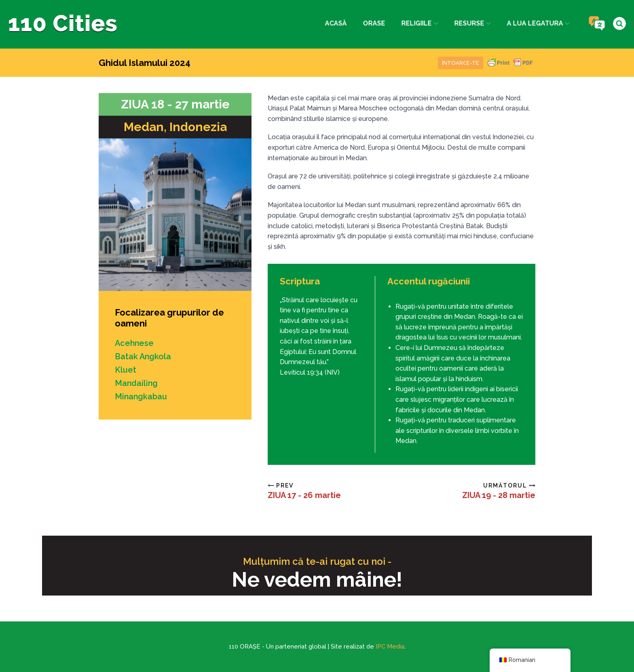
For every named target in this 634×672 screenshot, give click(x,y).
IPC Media (390, 647)
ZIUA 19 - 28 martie (499, 495)
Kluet (126, 369)
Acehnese (135, 343)
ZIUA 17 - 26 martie (304, 495)
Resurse (471, 23)
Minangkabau (141, 395)
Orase (373, 23)
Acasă (334, 23)
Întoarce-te (461, 63)
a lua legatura (537, 23)
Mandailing (137, 382)
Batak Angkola (143, 356)
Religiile (418, 23)
